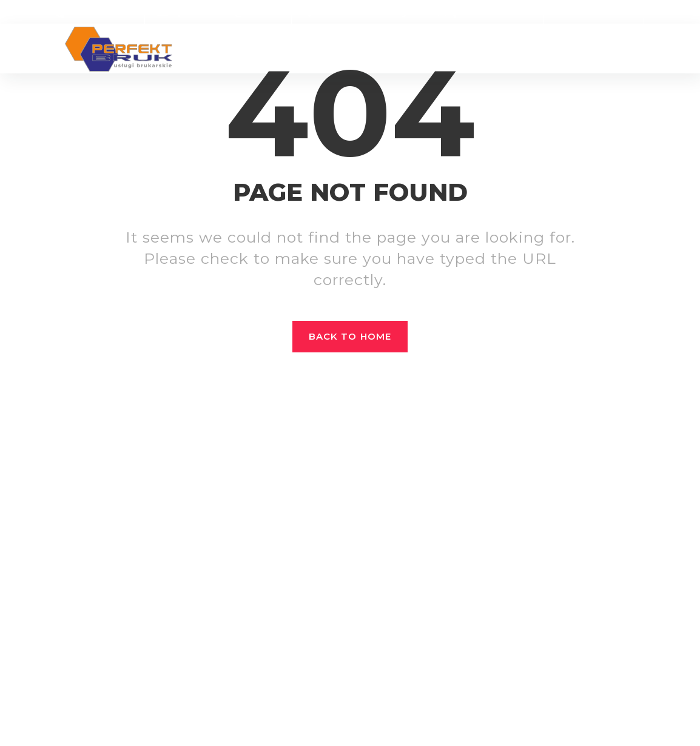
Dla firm (463, 49)
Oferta (376, 49)
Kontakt (596, 49)
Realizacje (320, 49)
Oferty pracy (530, 49)
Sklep (418, 49)
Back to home (350, 336)
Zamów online (594, 12)
